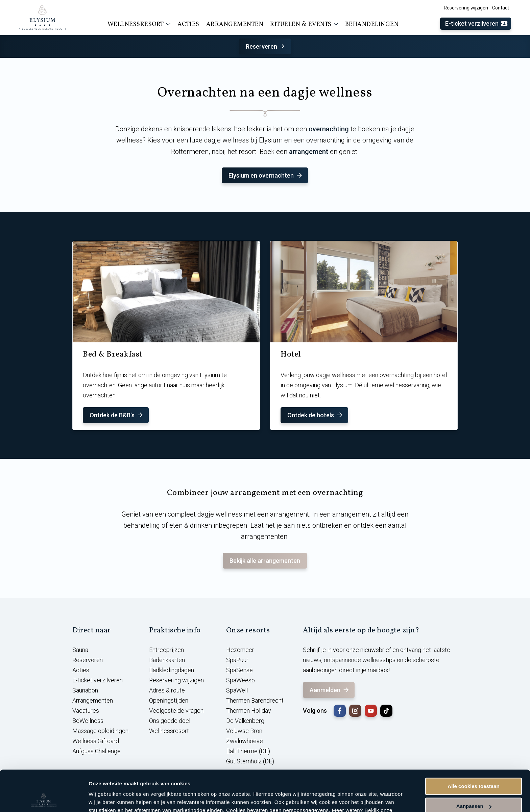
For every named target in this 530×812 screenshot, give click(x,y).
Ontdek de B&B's (117, 415)
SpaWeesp (240, 680)
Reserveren (266, 46)
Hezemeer (240, 650)
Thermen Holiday (249, 711)
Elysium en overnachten (266, 175)
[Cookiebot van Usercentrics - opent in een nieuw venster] (44, 799)
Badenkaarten (167, 660)
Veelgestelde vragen (176, 711)
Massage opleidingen (100, 731)
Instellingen (103, 799)
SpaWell (237, 690)
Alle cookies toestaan (473, 748)
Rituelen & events (304, 24)
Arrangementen (235, 24)
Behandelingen (372, 24)
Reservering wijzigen (466, 8)
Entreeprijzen (166, 650)
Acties (188, 24)
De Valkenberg (245, 721)
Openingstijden (169, 700)
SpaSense (239, 670)
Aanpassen (474, 768)
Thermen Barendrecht (255, 700)
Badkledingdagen (172, 670)
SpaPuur (237, 660)
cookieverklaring (110, 780)
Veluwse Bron (244, 731)
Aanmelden (330, 690)
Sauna (80, 650)
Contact (501, 8)
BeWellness (88, 721)
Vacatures (86, 711)
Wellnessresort (139, 24)
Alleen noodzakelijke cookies (474, 788)
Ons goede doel (170, 721)
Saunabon (85, 690)
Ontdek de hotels (315, 415)
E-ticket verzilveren (477, 24)
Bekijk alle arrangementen (265, 561)
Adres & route (167, 690)
